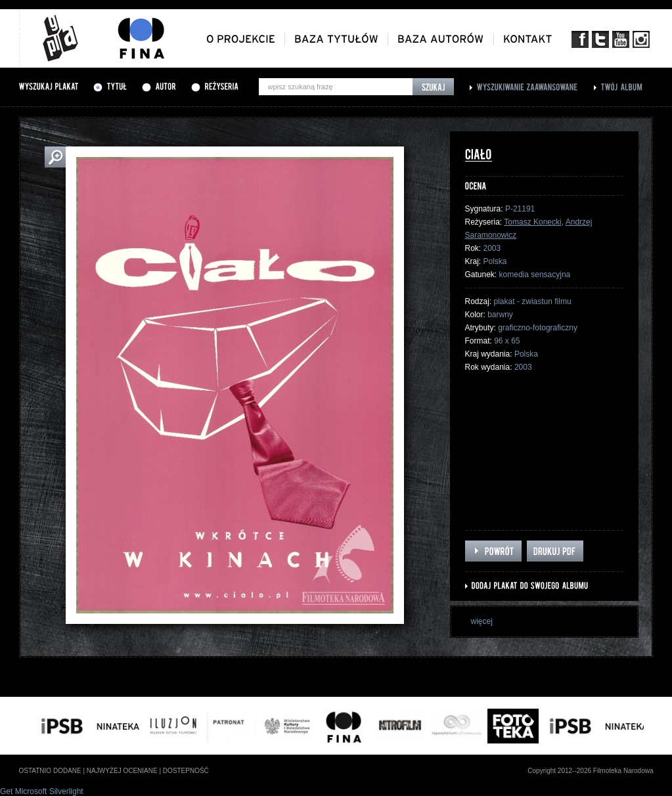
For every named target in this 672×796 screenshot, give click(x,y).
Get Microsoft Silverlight (42, 791)
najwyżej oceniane (122, 771)
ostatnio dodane (50, 771)
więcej (482, 621)
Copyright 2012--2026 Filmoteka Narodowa (590, 771)
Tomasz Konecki (532, 222)
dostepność (186, 771)
